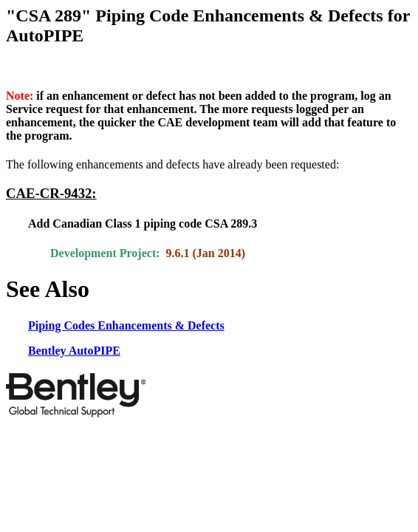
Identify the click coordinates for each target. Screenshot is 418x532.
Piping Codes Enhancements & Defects (126, 325)
